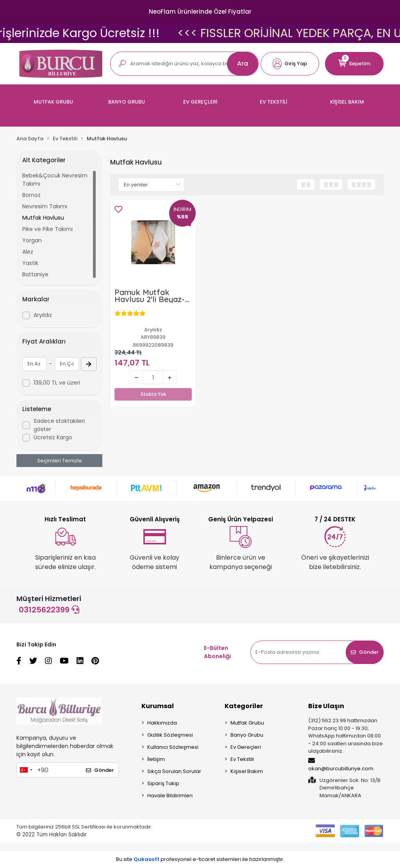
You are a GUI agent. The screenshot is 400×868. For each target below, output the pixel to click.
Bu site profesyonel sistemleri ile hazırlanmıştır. (200, 859)
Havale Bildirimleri (170, 796)
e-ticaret (204, 859)
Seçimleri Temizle (60, 461)
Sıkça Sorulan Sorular (174, 771)
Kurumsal (158, 706)
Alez (28, 252)
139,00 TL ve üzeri (57, 383)
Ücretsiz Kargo (53, 437)
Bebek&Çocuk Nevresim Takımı (55, 180)
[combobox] (26, 770)
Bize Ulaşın (326, 706)
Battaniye (35, 274)
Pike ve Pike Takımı (47, 229)
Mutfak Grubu (247, 723)
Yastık (30, 263)
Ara (243, 64)
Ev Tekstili (242, 759)
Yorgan (32, 240)
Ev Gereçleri (246, 747)
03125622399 (49, 610)
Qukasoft (146, 859)
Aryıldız (43, 315)
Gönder (365, 652)
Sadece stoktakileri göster (59, 425)
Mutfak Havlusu (43, 218)
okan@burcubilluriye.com (341, 765)
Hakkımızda (162, 723)
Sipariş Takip (163, 783)
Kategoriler (244, 706)
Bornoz (31, 195)
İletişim (156, 759)
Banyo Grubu (247, 735)
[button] (290, 64)
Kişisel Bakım (247, 771)
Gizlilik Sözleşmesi (170, 735)
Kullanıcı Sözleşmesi (173, 747)
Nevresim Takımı (45, 206)
